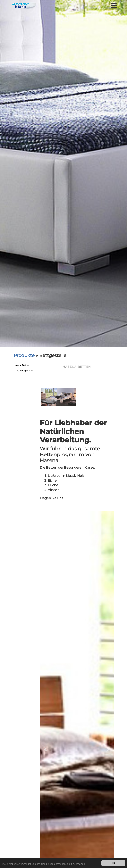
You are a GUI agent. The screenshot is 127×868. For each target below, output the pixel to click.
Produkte (24, 355)
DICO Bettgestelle (23, 371)
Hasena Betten (21, 365)
